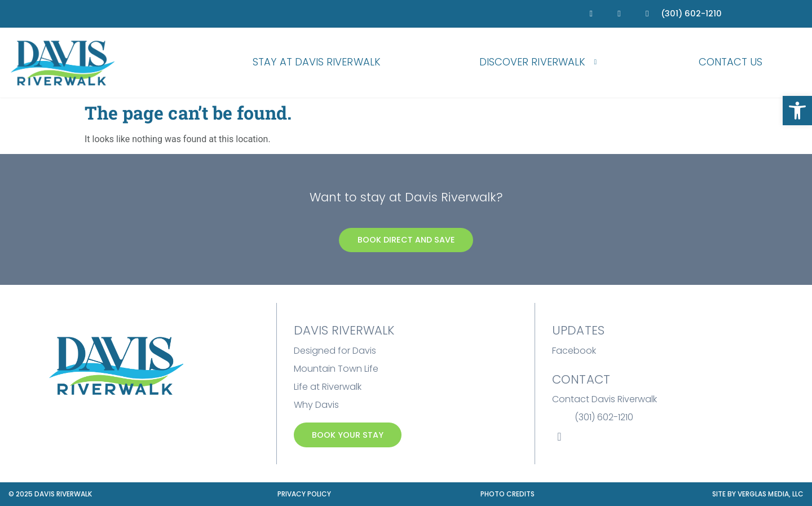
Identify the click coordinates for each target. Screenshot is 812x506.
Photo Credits (508, 494)
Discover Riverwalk (540, 62)
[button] (797, 111)
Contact (581, 379)
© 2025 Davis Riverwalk (50, 494)
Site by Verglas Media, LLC (758, 494)
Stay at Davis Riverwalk (317, 62)
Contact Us (731, 62)
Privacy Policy (304, 494)
